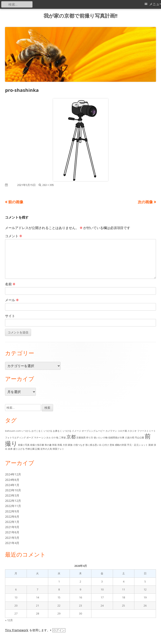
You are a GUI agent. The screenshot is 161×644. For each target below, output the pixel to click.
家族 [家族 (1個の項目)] (70, 445)
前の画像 (16, 202)
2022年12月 (13, 501)
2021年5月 (12, 538)
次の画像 (145, 202)
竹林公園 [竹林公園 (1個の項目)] (30, 449)
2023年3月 (12, 495)
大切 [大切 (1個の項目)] (65, 445)
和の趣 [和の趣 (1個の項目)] (48, 445)
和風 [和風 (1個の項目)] (60, 445)
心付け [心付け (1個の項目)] (106, 445)
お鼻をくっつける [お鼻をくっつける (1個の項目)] (62, 431)
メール (12, 300)
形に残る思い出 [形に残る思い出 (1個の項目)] (93, 445)
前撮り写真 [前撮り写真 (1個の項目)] (24, 445)
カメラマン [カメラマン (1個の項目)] (111, 431)
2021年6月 (12, 532)
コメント (14, 236)
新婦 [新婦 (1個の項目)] (151, 445)
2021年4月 (12, 543)
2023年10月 (13, 490)
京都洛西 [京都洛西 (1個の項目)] (81, 438)
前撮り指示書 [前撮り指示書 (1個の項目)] (37, 445)
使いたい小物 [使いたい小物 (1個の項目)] (101, 438)
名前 (10, 284)
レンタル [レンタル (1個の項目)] (46, 438)
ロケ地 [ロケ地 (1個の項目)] (55, 438)
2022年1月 (12, 522)
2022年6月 (12, 517)
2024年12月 (13, 474)
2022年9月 (12, 511)
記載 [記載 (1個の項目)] (38, 449)
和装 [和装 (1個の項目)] (55, 445)
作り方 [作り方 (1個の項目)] (90, 438)
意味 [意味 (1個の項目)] (112, 445)
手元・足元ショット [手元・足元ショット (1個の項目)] (137, 445)
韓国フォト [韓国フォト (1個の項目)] (58, 449)
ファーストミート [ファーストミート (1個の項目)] (147, 431)
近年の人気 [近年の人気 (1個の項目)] (46, 449)
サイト (10, 316)
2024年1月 (12, 485)
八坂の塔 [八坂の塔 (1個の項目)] (130, 438)
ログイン (59, 630)
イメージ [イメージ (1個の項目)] (77, 431)
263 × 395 (48, 185)
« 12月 (9, 620)
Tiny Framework (17, 630)
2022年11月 (13, 506)
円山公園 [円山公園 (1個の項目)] (139, 438)
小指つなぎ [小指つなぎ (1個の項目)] (79, 445)
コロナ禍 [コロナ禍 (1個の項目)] (122, 431)
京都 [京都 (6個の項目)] (71, 437)
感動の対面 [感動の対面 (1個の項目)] (121, 445)
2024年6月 (12, 480)
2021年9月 (12, 527)
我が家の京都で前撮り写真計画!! (80, 16)
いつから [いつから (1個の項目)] (26, 431)
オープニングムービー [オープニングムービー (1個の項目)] (93, 431)
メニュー (155, 4)
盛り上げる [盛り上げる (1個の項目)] (19, 449)
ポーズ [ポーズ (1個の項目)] (30, 438)
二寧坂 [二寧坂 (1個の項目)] (62, 438)
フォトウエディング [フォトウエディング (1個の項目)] (15, 438)
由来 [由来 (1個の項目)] (10, 449)
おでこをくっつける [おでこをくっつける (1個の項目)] (42, 431)
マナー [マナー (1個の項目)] (37, 438)
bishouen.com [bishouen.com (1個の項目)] (13, 431)
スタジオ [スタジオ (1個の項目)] (132, 431)
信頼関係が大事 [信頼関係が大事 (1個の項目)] (116, 438)
